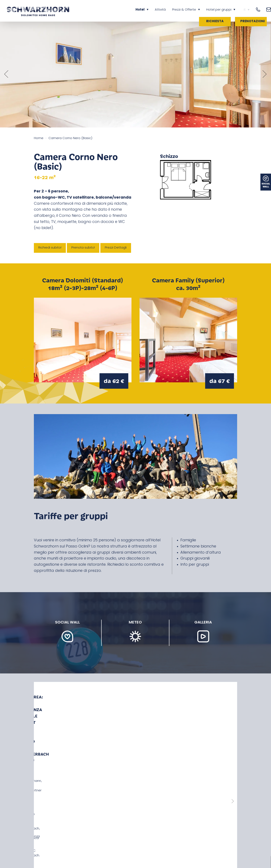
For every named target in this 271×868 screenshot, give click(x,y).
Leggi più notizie (136, 743)
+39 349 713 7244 (48, 805)
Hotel (140, 10)
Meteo (86, 846)
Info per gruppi (195, 565)
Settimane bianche (198, 547)
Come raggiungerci (62, 846)
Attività (160, 10)
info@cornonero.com (52, 810)
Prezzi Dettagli (116, 248)
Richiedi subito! (50, 248)
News (38, 846)
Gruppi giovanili (195, 559)
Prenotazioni (253, 21)
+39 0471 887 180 (47, 799)
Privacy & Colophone (134, 846)
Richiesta (215, 21)
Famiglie (188, 540)
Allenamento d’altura (201, 553)
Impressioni (105, 846)
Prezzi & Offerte (184, 10)
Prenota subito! (83, 248)
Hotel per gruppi (219, 10)
